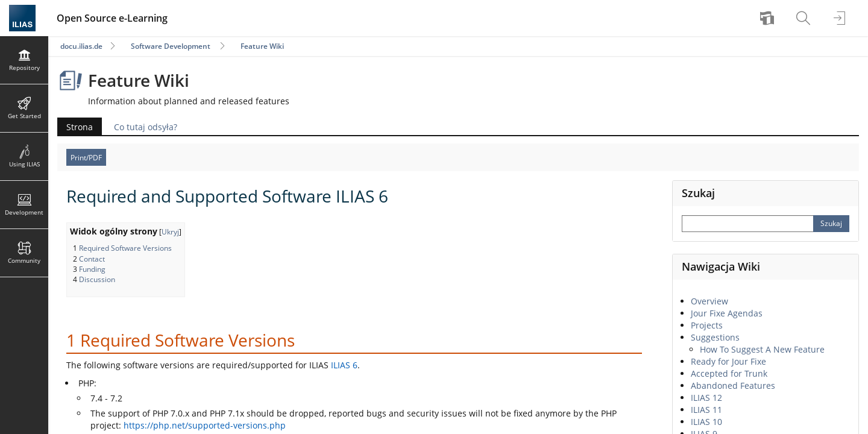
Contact (92, 259)
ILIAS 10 (706, 422)
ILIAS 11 (706, 410)
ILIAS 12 (706, 398)
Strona (80, 127)
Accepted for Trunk (729, 373)
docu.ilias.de (81, 46)
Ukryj (170, 232)
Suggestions (715, 337)
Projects (707, 325)
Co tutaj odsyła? (146, 127)
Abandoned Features (733, 385)
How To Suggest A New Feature (762, 349)
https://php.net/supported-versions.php (205, 425)
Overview (709, 301)
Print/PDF (86, 158)
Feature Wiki (262, 46)
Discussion (97, 279)
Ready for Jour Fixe (728, 361)
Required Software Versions (125, 248)
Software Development (171, 46)
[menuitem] (769, 18)
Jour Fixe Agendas (727, 313)
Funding (92, 269)
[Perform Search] (831, 224)
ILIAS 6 (344, 365)
